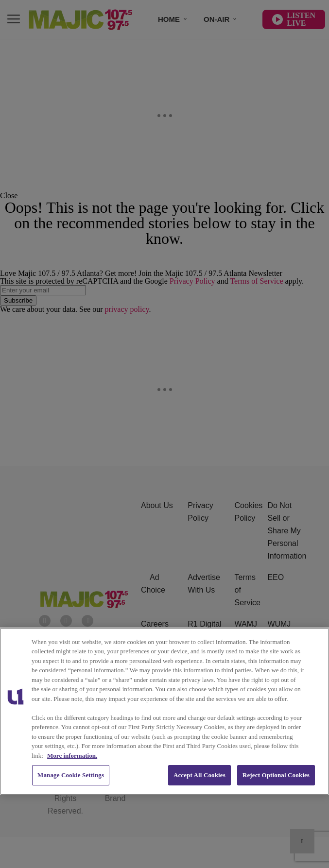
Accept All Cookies (199, 775)
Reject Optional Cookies (276, 775)
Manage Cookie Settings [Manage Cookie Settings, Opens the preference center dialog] (71, 775)
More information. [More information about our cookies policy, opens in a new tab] (72, 756)
